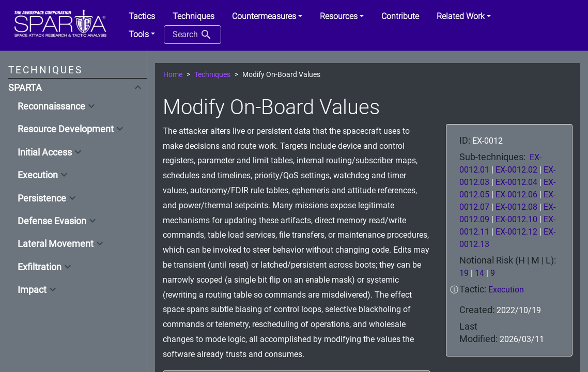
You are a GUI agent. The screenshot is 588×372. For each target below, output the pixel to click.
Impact (32, 290)
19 (464, 273)
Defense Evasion (52, 221)
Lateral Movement (56, 244)
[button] (267, 17)
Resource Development (66, 129)
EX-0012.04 (517, 182)
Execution (38, 175)
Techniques (212, 75)
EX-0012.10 (517, 219)
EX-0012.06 (517, 195)
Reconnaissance (51, 106)
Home (173, 75)
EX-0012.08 (517, 207)
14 (479, 273)
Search (192, 35)
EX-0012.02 (517, 170)
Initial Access (45, 152)
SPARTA (25, 88)
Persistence (42, 198)
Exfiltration (40, 267)
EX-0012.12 (517, 232)
